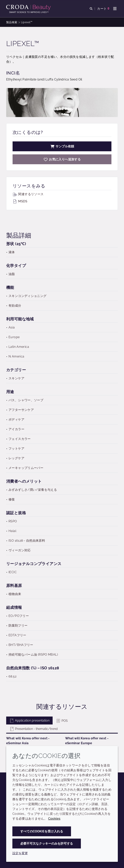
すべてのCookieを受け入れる (42, 831)
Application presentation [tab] (29, 720)
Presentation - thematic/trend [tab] (34, 729)
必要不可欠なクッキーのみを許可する (47, 844)
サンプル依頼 (62, 146)
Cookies (54, 819)
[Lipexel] (62, 159)
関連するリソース (28, 194)
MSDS (20, 201)
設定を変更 (20, 853)
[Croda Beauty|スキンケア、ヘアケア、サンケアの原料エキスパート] (29, 8)
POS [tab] (62, 721)
